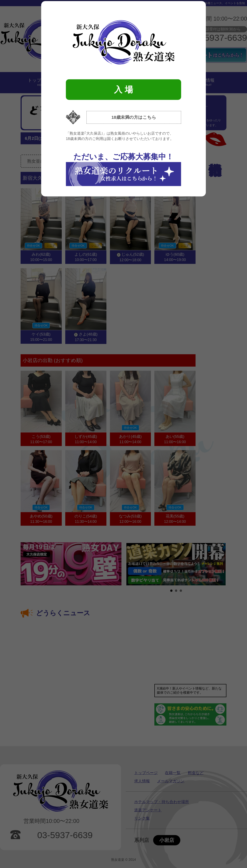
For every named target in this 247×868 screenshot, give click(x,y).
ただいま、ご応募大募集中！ (123, 169)
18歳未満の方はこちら (134, 117)
